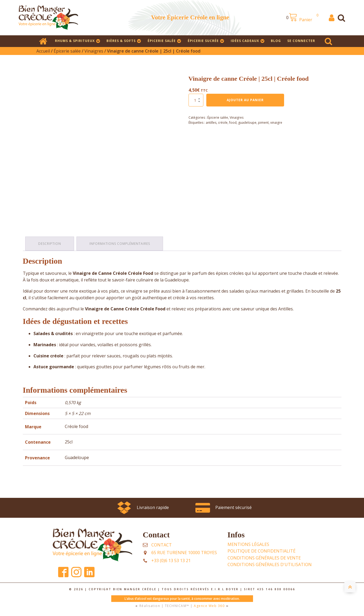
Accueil (43, 51)
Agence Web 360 (209, 606)
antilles (211, 123)
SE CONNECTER (301, 41)
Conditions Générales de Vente (264, 558)
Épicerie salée (164, 41)
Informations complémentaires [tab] (120, 243)
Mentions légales (248, 544)
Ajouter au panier (245, 100)
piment (263, 123)
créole (223, 123)
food (233, 123)
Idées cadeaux (248, 41)
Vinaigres (94, 51)
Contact (162, 545)
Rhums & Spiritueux (78, 41)
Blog (276, 41)
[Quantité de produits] (196, 100)
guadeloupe (247, 123)
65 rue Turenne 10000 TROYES (184, 552)
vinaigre (276, 123)
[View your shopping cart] (305, 18)
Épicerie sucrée (206, 41)
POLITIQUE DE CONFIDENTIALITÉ (262, 551)
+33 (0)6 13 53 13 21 (171, 560)
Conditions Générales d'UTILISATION (270, 564)
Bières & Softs (124, 41)
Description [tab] (50, 243)
